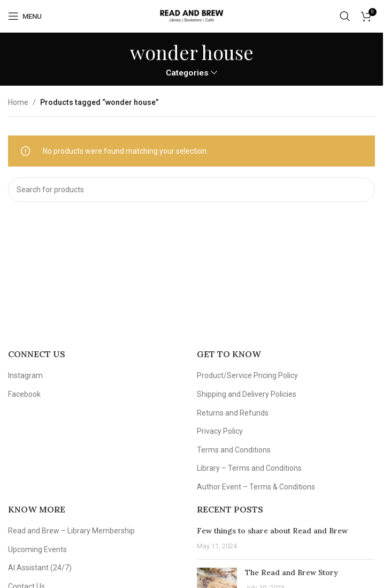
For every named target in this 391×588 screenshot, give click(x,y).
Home (18, 102)
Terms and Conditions (234, 450)
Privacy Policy (220, 431)
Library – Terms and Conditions (249, 468)
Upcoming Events (37, 549)
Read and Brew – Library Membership (71, 531)
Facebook (24, 394)
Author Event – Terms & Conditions (256, 487)
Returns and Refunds (233, 413)
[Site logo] (191, 16)
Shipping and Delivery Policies (247, 394)
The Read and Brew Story (292, 572)
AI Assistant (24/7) (40, 568)
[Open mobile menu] (25, 16)
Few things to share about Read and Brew (272, 531)
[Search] (345, 16)
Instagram (25, 375)
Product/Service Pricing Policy (247, 375)
